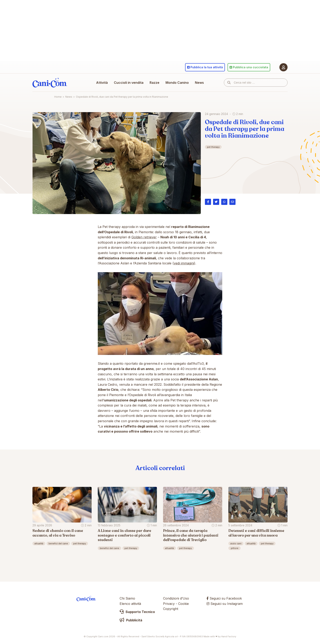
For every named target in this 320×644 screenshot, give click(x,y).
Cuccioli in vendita (129, 83)
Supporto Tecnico (137, 612)
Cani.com (50, 83)
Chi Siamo (127, 598)
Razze (154, 83)
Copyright (171, 609)
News (199, 83)
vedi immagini (184, 263)
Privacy (169, 604)
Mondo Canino (177, 83)
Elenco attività (130, 604)
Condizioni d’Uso (176, 598)
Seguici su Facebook (224, 598)
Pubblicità (131, 620)
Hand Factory (229, 636)
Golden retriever (144, 237)
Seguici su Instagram (225, 604)
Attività (102, 83)
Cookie (183, 604)
